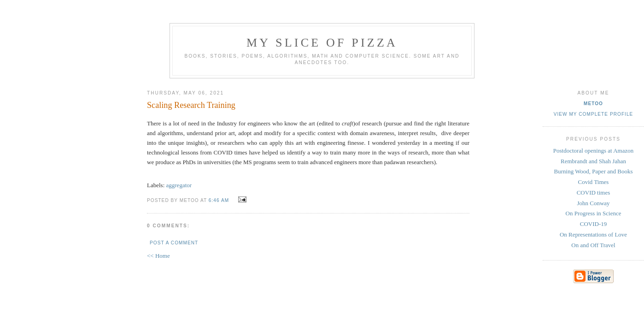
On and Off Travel (593, 245)
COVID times (594, 193)
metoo (593, 104)
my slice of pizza (322, 43)
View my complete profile (594, 114)
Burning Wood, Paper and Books (594, 171)
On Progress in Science (594, 213)
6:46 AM (219, 200)
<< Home (158, 256)
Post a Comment (174, 243)
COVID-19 (594, 224)
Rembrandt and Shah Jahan (593, 161)
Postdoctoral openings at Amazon (593, 151)
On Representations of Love (593, 234)
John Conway (593, 203)
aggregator (179, 185)
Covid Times (594, 182)
